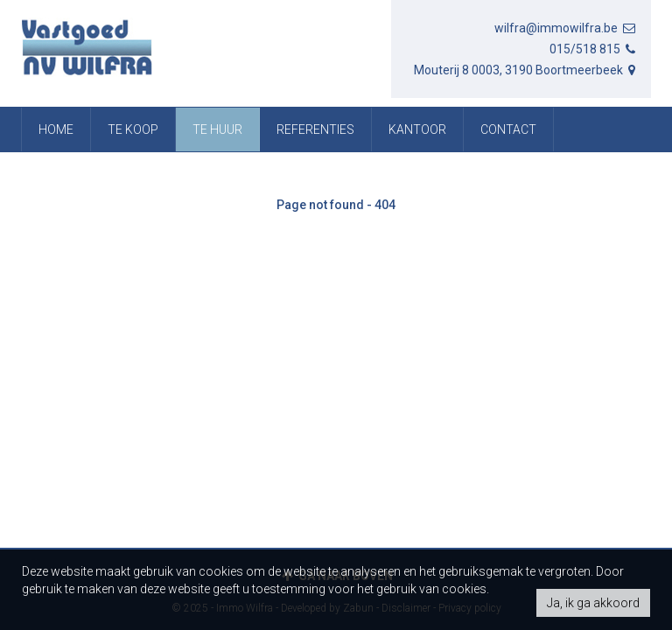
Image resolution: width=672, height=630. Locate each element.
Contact (508, 129)
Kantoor (417, 129)
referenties (315, 129)
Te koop (133, 129)
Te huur (217, 129)
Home (56, 129)
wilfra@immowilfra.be (566, 28)
